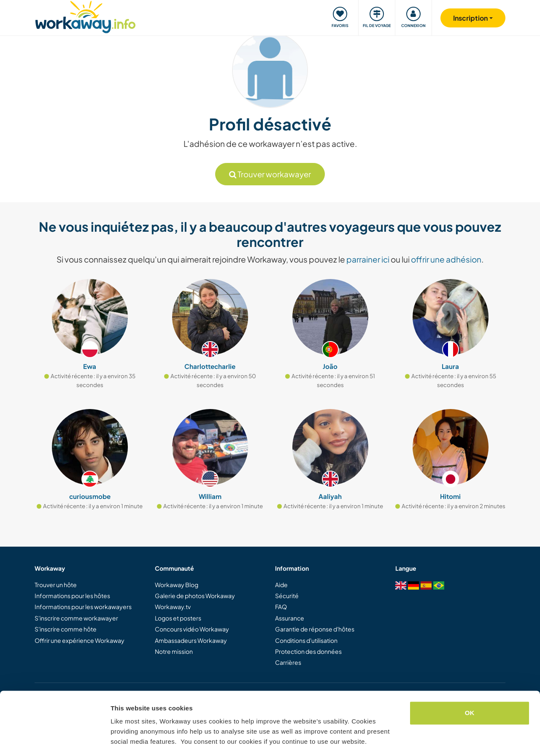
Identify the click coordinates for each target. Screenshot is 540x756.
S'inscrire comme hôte (66, 629)
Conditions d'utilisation (306, 640)
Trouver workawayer (270, 174)
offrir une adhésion (446, 259)
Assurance (290, 618)
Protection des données (308, 651)
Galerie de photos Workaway (195, 596)
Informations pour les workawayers (83, 607)
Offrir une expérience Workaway (80, 640)
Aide (281, 585)
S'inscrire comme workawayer (76, 618)
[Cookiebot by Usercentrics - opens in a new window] (55, 740)
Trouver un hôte (56, 585)
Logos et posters (178, 618)
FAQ (281, 607)
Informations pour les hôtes (72, 596)
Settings (123, 739)
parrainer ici (368, 259)
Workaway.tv (173, 607)
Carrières (288, 662)
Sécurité (287, 596)
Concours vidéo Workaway (192, 629)
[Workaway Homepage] (85, 16)
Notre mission (174, 651)
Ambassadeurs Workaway (191, 640)
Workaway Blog (177, 585)
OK (470, 687)
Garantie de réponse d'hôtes (315, 629)
